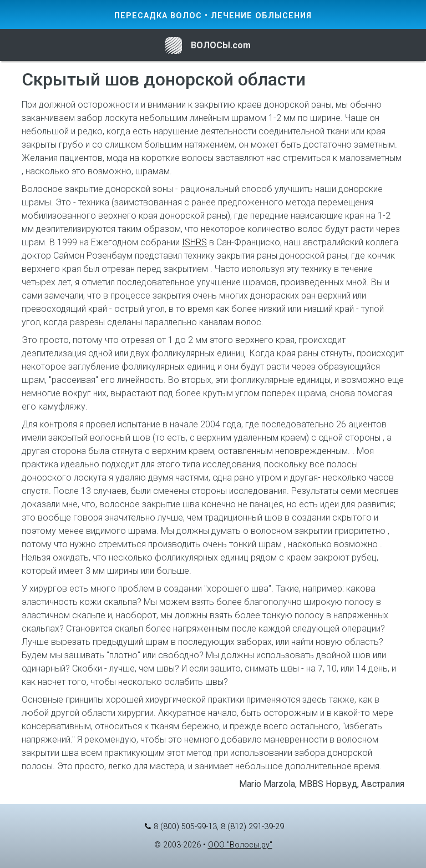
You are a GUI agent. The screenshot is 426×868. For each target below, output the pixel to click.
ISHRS (194, 242)
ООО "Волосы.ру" (240, 845)
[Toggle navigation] (30, 45)
